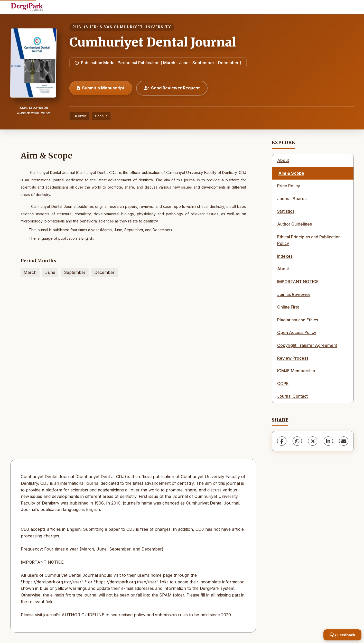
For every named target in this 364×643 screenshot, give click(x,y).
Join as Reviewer (294, 294)
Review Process (293, 358)
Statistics (286, 211)
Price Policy (289, 186)
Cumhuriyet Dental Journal (153, 42)
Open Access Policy (297, 332)
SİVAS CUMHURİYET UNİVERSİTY (136, 27)
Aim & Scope (291, 173)
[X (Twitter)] (313, 441)
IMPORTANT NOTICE (298, 282)
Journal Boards (292, 199)
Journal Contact (292, 396)
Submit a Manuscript (101, 88)
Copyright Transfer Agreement (307, 345)
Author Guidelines (295, 224)
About (283, 160)
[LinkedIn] (328, 441)
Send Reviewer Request (172, 88)
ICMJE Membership (296, 371)
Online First (288, 307)
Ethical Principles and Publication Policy (309, 240)
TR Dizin (80, 116)
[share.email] (344, 441)
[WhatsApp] (297, 441)
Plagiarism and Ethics (298, 320)
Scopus (101, 116)
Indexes (285, 256)
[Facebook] (282, 441)
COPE (283, 384)
